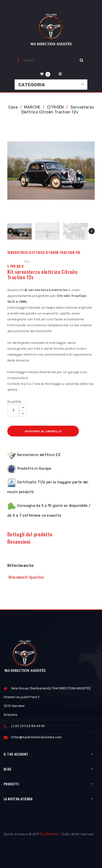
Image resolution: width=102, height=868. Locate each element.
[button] (45, 74)
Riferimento (20, 566)
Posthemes (50, 834)
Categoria (32, 85)
